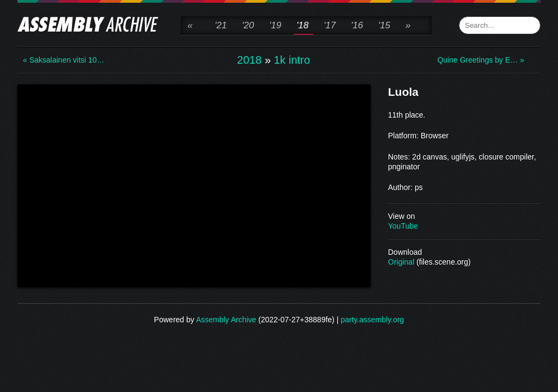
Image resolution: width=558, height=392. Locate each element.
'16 (357, 25)
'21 (221, 25)
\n (194, 185)
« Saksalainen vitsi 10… (63, 60)
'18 (302, 25)
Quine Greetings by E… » (481, 60)
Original (401, 262)
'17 (330, 25)
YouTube (403, 226)
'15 (384, 25)
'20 (248, 25)
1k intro (292, 60)
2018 (249, 60)
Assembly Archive (226, 320)
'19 (275, 25)
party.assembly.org (372, 320)
